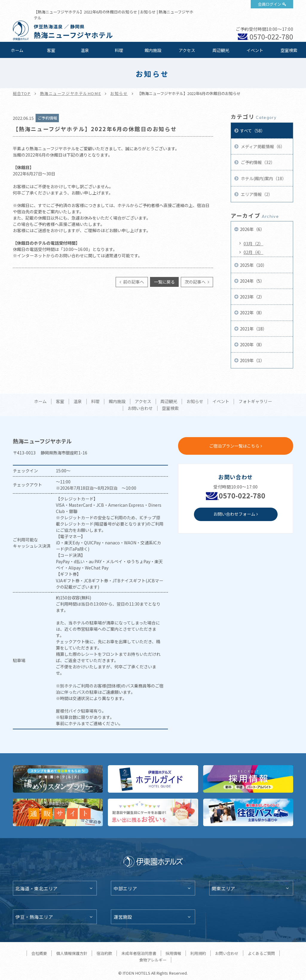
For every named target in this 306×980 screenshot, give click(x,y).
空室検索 (289, 50)
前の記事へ (133, 282)
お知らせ (119, 93)
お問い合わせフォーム (234, 514)
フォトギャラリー (255, 402)
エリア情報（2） (256, 194)
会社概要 (39, 953)
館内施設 (153, 50)
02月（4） (253, 252)
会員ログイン (270, 4)
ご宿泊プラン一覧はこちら (234, 446)
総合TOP (22, 93)
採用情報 (173, 953)
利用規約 (198, 953)
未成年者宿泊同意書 (139, 953)
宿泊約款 (104, 953)
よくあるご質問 (261, 953)
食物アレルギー (153, 960)
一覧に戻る (164, 282)
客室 (51, 50)
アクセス (187, 50)
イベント (255, 50)
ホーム (17, 50)
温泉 (85, 50)
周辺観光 (221, 50)
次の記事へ (196, 282)
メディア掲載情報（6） (262, 146)
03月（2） (253, 244)
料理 (119, 50)
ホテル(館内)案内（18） (263, 178)
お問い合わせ (140, 408)
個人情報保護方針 (72, 953)
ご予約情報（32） (257, 162)
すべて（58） (253, 131)
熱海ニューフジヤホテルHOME (71, 93)
